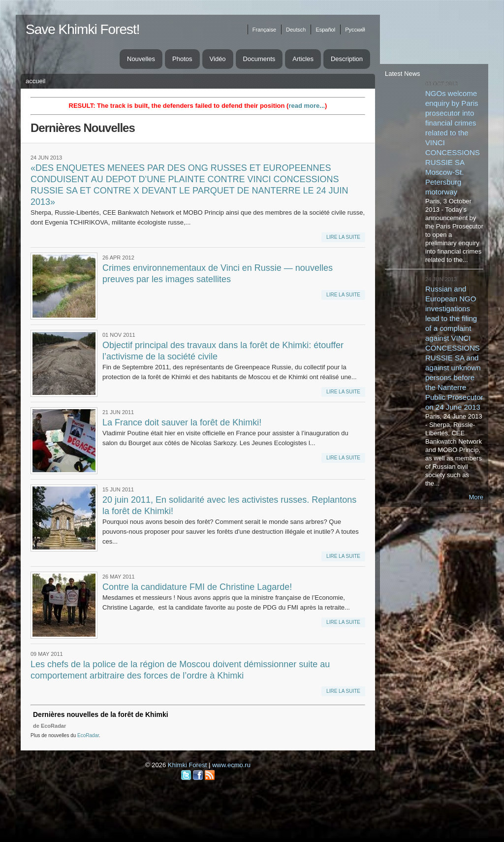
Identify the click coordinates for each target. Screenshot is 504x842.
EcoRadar (88, 735)
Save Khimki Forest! (83, 29)
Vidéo (218, 59)
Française (264, 30)
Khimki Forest (187, 765)
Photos (182, 59)
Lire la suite (343, 237)
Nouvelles (141, 59)
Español (325, 30)
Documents (259, 59)
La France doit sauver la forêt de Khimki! (182, 422)
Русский (355, 30)
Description (347, 59)
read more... (307, 106)
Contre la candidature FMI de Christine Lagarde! (197, 587)
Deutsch (296, 30)
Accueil (35, 81)
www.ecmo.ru (231, 765)
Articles (303, 59)
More (476, 497)
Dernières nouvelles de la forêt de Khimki (101, 714)
